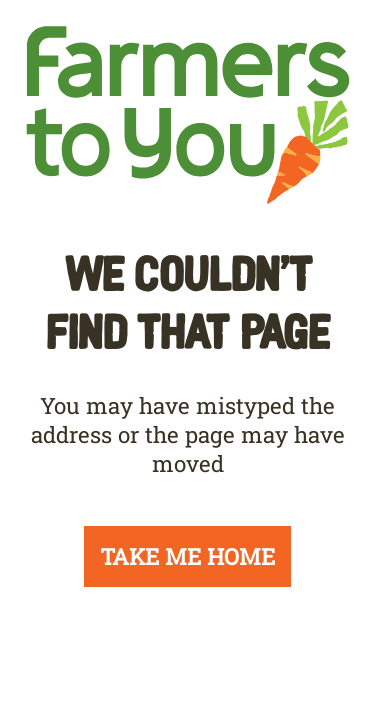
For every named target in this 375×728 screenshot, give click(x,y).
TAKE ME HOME (187, 556)
